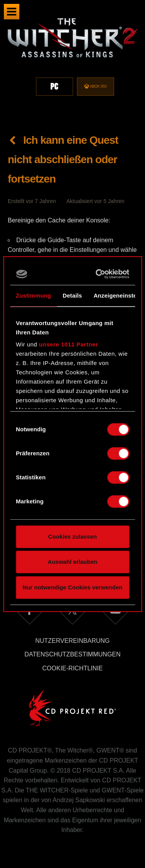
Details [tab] (72, 295)
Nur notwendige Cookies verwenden (72, 587)
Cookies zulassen (73, 536)
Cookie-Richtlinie (72, 668)
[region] (72, 61)
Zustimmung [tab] (33, 295)
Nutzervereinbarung (72, 641)
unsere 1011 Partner (69, 344)
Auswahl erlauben (72, 562)
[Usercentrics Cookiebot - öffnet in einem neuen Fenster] (98, 274)
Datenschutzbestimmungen (72, 654)
